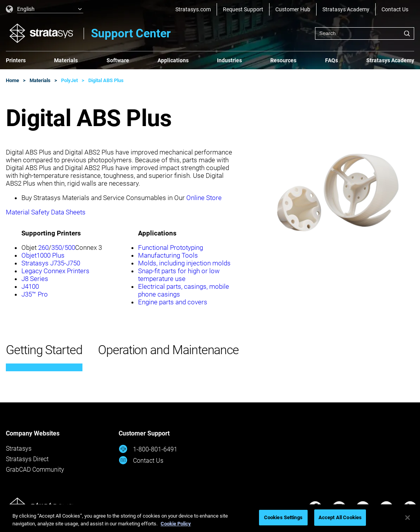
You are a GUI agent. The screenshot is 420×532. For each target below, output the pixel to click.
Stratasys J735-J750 (51, 263)
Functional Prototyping (171, 248)
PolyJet (69, 80)
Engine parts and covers (173, 302)
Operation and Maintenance (168, 350)
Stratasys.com (193, 9)
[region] (210, 518)
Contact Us (395, 9)
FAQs (332, 60)
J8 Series (35, 279)
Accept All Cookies (340, 517)
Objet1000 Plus (43, 255)
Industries (229, 60)
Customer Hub (293, 9)
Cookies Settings (283, 517)
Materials (66, 60)
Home (12, 80)
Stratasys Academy (346, 9)
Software (118, 60)
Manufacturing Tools (168, 255)
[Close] (408, 518)
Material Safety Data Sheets (46, 212)
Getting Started (44, 350)
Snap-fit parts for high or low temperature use (179, 275)
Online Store (204, 198)
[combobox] (365, 33)
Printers (16, 60)
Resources (283, 60)
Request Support (243, 9)
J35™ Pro (35, 294)
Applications (173, 60)
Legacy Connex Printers (55, 271)
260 (43, 248)
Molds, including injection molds (184, 263)
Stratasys (19, 449)
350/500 (63, 248)
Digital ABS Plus (106, 80)
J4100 (30, 286)
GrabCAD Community (35, 470)
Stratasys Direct (27, 459)
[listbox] (45, 9)
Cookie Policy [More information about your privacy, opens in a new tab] (176, 524)
